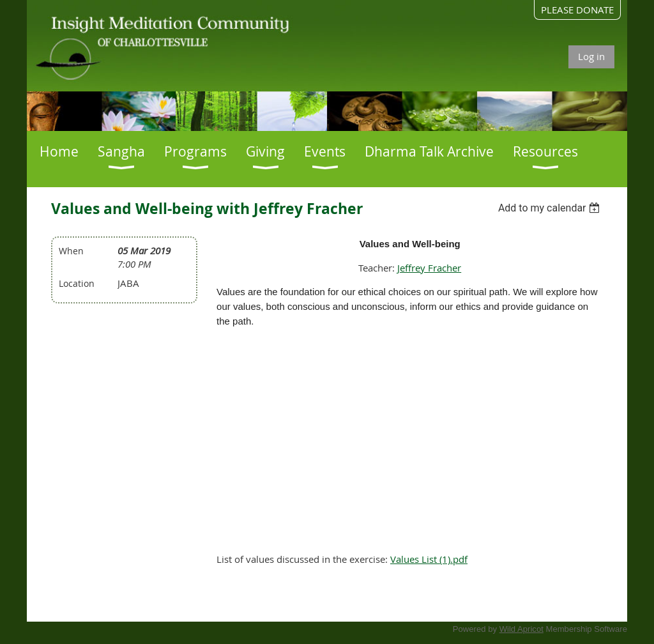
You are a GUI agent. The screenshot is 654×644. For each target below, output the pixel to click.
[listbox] (551, 208)
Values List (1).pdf (429, 559)
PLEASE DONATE (577, 10)
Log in (591, 56)
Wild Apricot (521, 629)
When (71, 251)
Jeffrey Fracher (429, 268)
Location (77, 283)
